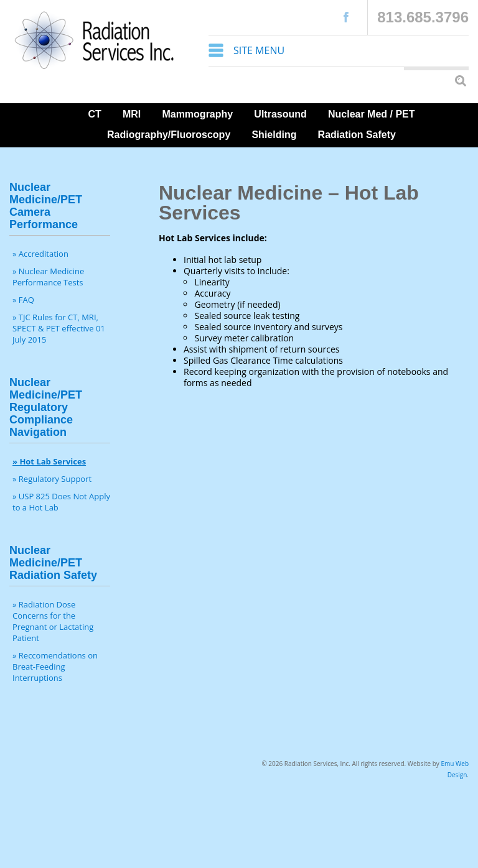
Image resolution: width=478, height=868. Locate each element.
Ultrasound (280, 114)
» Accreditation (40, 254)
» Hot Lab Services (49, 461)
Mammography (197, 114)
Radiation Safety (357, 135)
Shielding (274, 135)
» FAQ (23, 300)
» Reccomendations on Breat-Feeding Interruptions (55, 667)
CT (94, 114)
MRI (132, 114)
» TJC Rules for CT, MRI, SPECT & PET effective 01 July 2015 (59, 328)
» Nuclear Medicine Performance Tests (48, 277)
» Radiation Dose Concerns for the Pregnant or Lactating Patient (53, 621)
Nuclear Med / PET (372, 114)
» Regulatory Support (52, 479)
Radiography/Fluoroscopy (169, 135)
